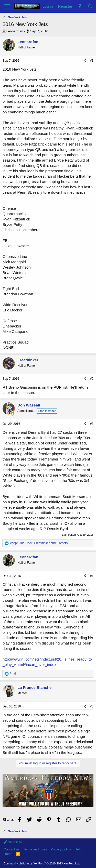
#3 (92, 424)
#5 (92, 706)
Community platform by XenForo (42, 863)
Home (8, 854)
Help (78, 849)
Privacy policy (61, 849)
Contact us (12, 849)
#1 (92, 61)
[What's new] (80, 6)
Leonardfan (15, 31)
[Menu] (7, 6)
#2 (92, 379)
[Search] (90, 6)
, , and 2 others (39, 543)
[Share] (85, 61)
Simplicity (13, 842)
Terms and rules (35, 849)
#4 (92, 576)
